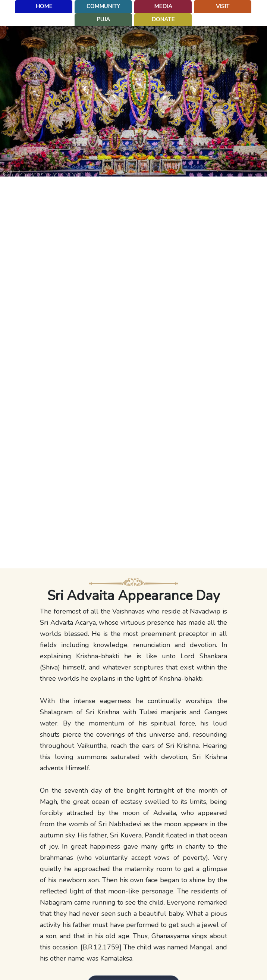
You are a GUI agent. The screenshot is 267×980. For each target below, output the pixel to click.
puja (103, 19)
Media (163, 6)
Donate (163, 19)
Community (103, 6)
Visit (223, 6)
